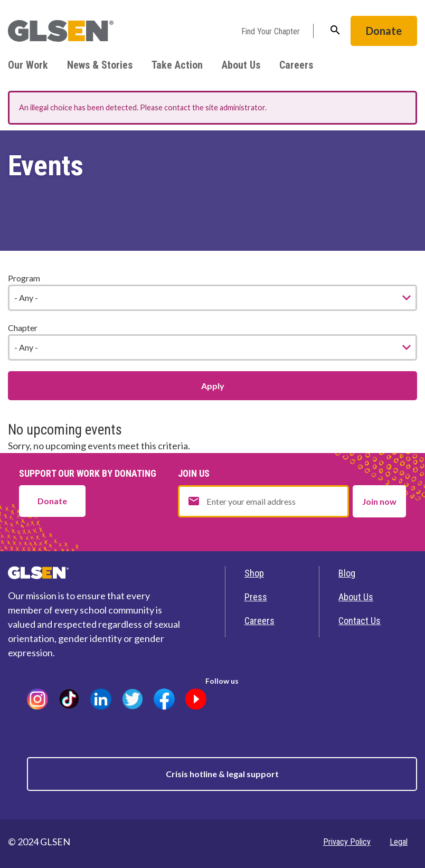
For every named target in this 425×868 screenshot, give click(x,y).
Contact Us (360, 621)
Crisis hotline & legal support (222, 774)
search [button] (335, 30)
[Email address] (263, 501)
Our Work (28, 65)
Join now (379, 501)
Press (256, 597)
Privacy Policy (347, 842)
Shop (254, 573)
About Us (241, 65)
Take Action (177, 65)
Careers (296, 65)
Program (24, 278)
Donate (384, 31)
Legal (399, 842)
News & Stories (100, 65)
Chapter (23, 328)
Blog (347, 573)
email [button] (194, 501)
